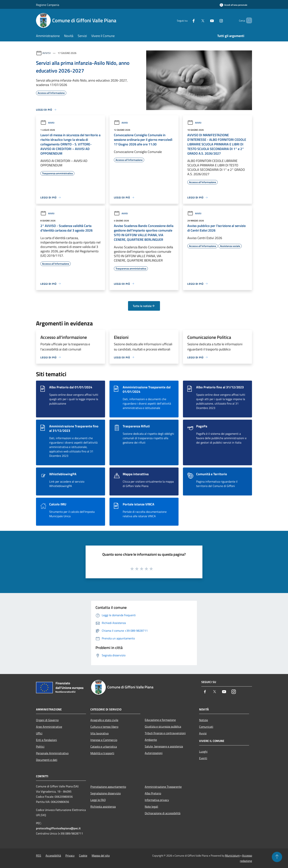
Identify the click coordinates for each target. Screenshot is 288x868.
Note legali (151, 807)
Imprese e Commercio (104, 740)
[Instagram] (215, 20)
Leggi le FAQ (98, 800)
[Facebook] (187, 20)
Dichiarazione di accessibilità (163, 813)
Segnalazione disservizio (106, 793)
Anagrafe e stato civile (104, 720)
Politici (40, 747)
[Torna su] (277, 857)
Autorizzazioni (154, 753)
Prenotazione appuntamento (108, 787)
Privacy (70, 855)
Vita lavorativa (99, 733)
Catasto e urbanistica (104, 747)
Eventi (203, 758)
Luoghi (203, 751)
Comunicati (206, 727)
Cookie (83, 855)
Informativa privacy (157, 800)
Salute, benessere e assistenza (164, 746)
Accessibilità (53, 855)
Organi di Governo (47, 720)
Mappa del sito (101, 855)
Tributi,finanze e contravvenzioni (165, 733)
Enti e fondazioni (46, 740)
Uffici (39, 733)
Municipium (232, 855)
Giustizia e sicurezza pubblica (163, 726)
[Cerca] (248, 20)
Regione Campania (48, 5)
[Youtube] (206, 20)
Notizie (204, 720)
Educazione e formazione (160, 720)
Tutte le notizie (144, 306)
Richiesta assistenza (103, 807)
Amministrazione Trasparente (163, 787)
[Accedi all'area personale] (233, 5)
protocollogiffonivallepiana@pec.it (58, 828)
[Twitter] (197, 20)
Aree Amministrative (49, 727)
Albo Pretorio (153, 793)
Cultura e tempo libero (104, 727)
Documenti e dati (47, 760)
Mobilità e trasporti (102, 753)
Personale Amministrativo (52, 753)
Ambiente (151, 740)
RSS (39, 855)
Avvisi (47, 53)
